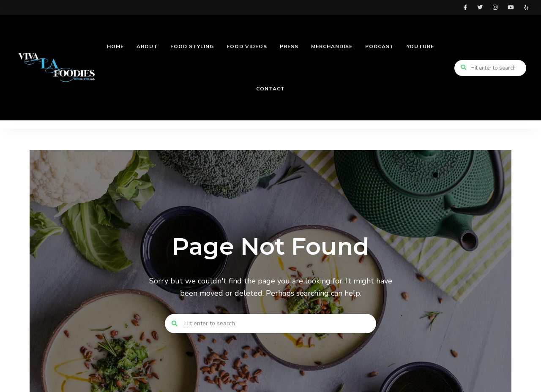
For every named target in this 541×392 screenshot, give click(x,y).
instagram (495, 7)
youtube (511, 7)
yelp (526, 7)
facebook (465, 7)
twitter (480, 7)
